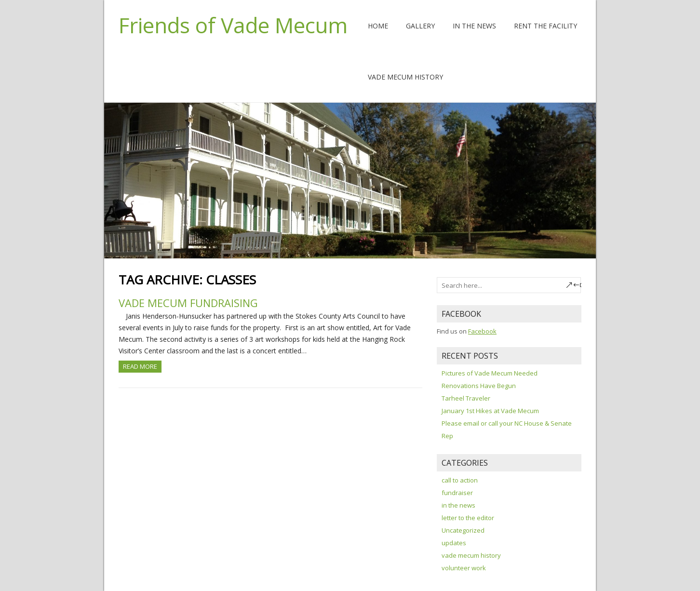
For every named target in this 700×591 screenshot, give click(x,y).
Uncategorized (463, 530)
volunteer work (464, 568)
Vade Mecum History (405, 77)
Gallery (420, 26)
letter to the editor (468, 518)
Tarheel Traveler (466, 398)
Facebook (482, 331)
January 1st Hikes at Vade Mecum (490, 411)
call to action (460, 480)
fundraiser (457, 493)
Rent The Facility (545, 26)
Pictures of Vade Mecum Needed (490, 373)
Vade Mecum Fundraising (188, 303)
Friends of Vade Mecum (233, 25)
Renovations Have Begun (479, 386)
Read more (140, 366)
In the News (474, 26)
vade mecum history (471, 555)
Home (378, 26)
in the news (458, 505)
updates (454, 543)
